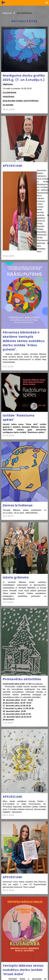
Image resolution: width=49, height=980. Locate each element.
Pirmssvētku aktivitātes (22, 679)
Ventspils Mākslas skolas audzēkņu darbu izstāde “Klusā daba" (23, 970)
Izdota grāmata (16, 577)
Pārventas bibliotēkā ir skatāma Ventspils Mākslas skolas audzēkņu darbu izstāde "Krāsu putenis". (24, 341)
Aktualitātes (24, 13)
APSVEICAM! (13, 166)
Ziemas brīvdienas (18, 505)
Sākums (7, 13)
